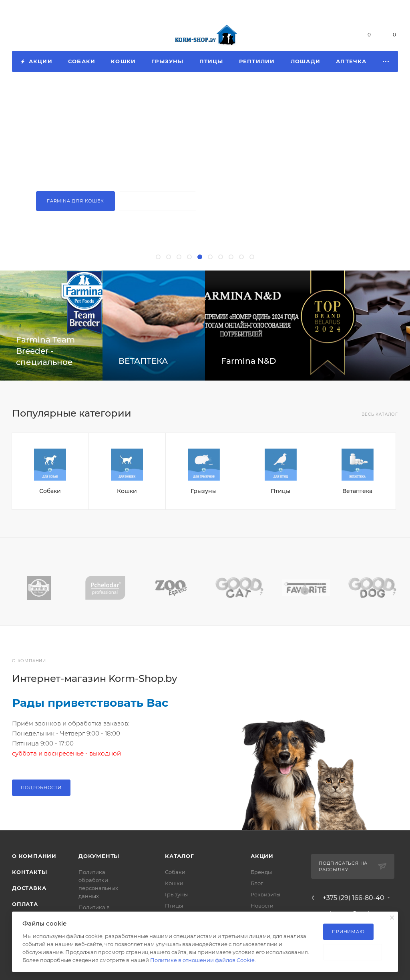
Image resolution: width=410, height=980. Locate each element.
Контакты (29, 872)
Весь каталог (380, 414)
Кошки (127, 491)
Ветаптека (357, 491)
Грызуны (204, 491)
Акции (262, 856)
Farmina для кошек (75, 201)
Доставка (29, 888)
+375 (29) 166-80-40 (51, 35)
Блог (257, 883)
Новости (262, 906)
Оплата (25, 904)
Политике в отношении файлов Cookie (202, 960)
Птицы (280, 491)
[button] (158, 257)
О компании (34, 856)
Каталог (180, 856)
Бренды (261, 872)
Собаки (50, 491)
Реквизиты (265, 894)
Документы (99, 856)
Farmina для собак (158, 201)
